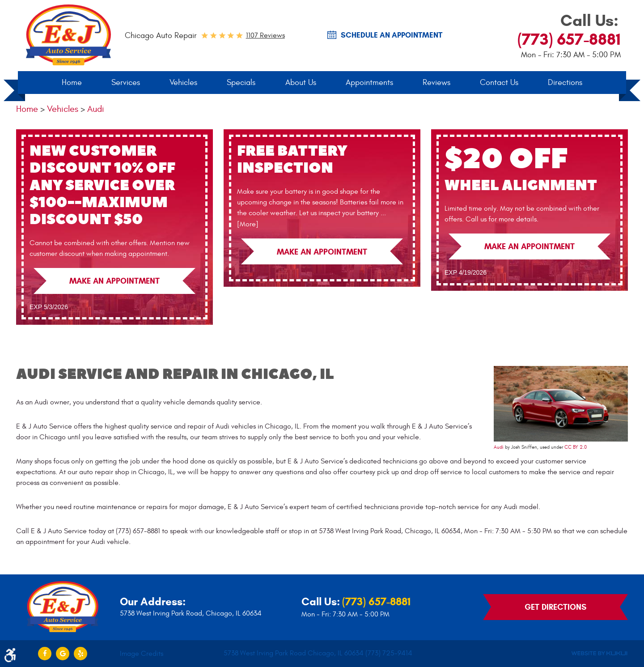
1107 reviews (265, 35)
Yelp (80, 654)
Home (72, 83)
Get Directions (555, 607)
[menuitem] (72, 83)
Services (126, 83)
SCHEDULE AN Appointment (392, 35)
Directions (565, 83)
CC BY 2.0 (576, 448)
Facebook (45, 654)
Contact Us (499, 83)
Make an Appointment (114, 281)
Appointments (369, 83)
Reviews (436, 83)
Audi (96, 109)
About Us (301, 83)
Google (63, 654)
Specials (241, 83)
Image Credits (142, 654)
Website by (599, 653)
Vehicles (183, 83)
